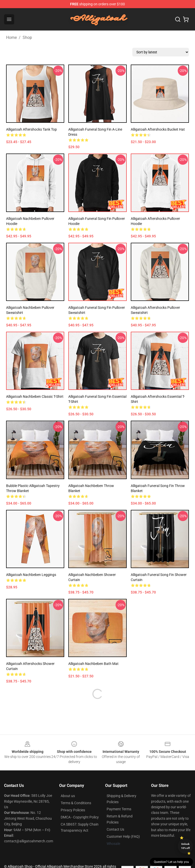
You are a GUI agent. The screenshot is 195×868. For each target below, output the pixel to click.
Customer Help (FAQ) (123, 836)
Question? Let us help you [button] (171, 862)
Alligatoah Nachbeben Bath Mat (93, 664)
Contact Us (115, 829)
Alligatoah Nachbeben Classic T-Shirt (35, 397)
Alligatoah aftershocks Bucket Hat (158, 129)
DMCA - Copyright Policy (80, 817)
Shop (27, 37)
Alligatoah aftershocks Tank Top (31, 129)
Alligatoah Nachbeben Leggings (31, 575)
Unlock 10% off (185, 846)
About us (68, 796)
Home (11, 37)
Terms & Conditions (76, 803)
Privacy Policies (73, 810)
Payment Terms (119, 809)
